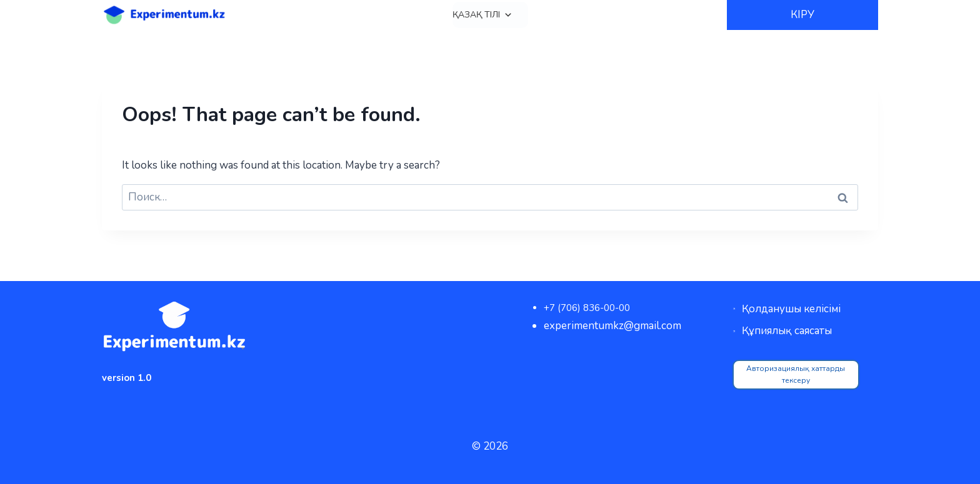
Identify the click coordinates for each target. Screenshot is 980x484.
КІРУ (802, 15)
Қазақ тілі (482, 15)
